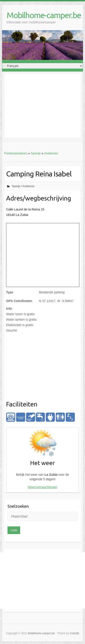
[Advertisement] (43, 106)
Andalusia (51, 153)
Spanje (36, 153)
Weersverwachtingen (42, 487)
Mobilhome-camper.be (44, 15)
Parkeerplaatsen (16, 153)
